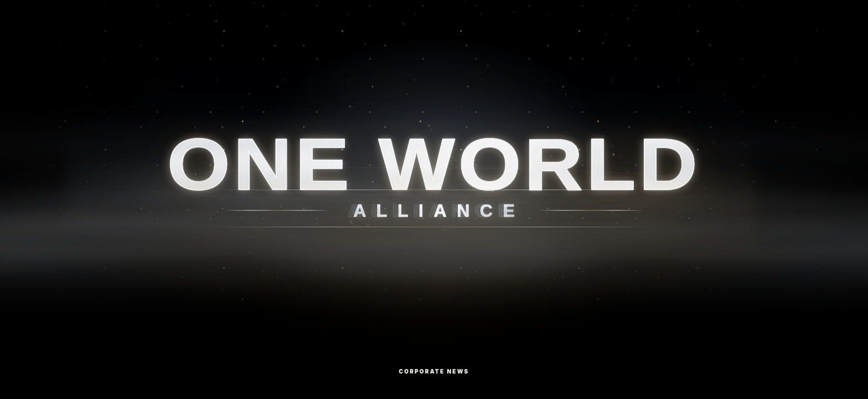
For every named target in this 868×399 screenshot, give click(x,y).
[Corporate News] (434, 199)
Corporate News (434, 371)
